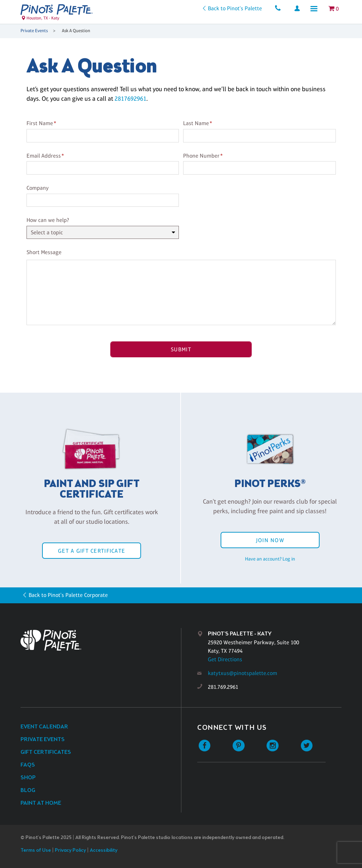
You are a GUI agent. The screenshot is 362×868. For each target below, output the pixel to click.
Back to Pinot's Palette (235, 8)
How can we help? (48, 220)
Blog (28, 790)
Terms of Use (36, 851)
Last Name (196, 123)
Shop (28, 778)
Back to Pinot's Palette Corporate (68, 595)
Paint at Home (41, 803)
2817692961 (130, 99)
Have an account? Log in (270, 559)
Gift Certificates (46, 752)
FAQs (28, 765)
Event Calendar (44, 727)
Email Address (44, 156)
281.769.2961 (223, 687)
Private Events (34, 31)
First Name (40, 123)
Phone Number (201, 156)
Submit (181, 349)
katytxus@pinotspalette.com (243, 673)
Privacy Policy (70, 851)
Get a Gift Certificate (92, 551)
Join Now (270, 540)
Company (38, 188)
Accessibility (104, 851)
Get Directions (225, 659)
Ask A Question (76, 31)
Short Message (44, 252)
